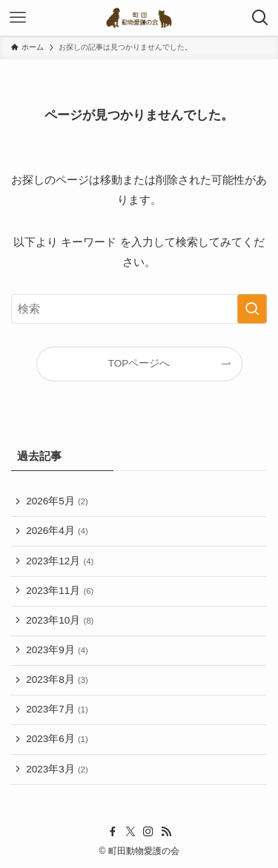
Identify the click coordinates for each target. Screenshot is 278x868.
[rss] (166, 832)
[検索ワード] (139, 309)
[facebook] (113, 832)
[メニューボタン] (18, 18)
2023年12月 (60, 561)
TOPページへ (139, 363)
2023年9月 (57, 650)
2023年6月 (57, 739)
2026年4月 (57, 531)
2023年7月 (57, 709)
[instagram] (148, 832)
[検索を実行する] (252, 309)
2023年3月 (57, 769)
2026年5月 (57, 501)
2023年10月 (60, 620)
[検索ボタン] (260, 18)
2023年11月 (60, 591)
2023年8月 (57, 680)
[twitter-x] (130, 832)
